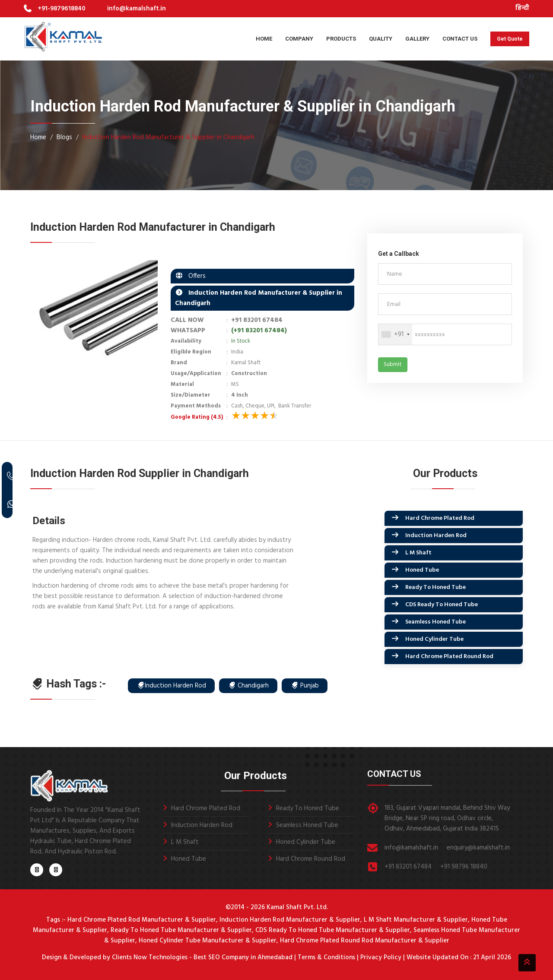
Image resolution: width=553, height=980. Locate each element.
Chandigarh (249, 686)
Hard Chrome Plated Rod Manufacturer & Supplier (142, 920)
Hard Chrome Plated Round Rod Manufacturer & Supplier (365, 941)
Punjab (305, 686)
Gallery (417, 39)
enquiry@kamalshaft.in (478, 848)
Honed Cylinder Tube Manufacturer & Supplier (208, 941)
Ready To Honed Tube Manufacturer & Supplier (181, 930)
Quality (381, 39)
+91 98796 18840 (464, 867)
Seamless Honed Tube (435, 622)
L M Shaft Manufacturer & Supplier (416, 920)
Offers (194, 276)
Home (264, 39)
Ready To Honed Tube (435, 587)
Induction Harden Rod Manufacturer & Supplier (290, 920)
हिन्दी (522, 8)
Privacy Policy (381, 958)
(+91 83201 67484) (259, 331)
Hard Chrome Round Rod (311, 859)
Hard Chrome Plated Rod (440, 518)
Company (299, 39)
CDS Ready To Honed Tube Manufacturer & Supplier (333, 930)
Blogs (64, 137)
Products (341, 39)
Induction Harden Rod (436, 536)
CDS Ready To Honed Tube (442, 605)
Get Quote (510, 39)
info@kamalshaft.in (137, 9)
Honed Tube (422, 570)
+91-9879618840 (62, 9)
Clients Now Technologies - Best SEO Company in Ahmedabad (201, 958)
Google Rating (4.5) (197, 417)
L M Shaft (418, 553)
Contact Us (460, 39)
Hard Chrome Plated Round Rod (449, 657)
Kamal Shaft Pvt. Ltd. (297, 907)
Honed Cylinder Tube (434, 639)
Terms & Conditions (326, 958)
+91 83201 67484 (257, 320)
